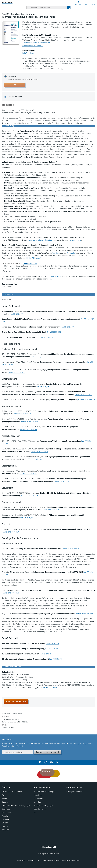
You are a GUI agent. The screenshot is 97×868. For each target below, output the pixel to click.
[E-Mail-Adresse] (17, 752)
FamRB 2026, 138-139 (87, 400)
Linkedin (5, 823)
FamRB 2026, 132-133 (39, 357)
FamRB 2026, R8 (56, 659)
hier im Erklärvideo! (33, 258)
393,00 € (23, 78)
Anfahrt (5, 799)
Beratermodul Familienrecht (33, 45)
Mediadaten (6, 812)
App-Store (56, 253)
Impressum (21, 861)
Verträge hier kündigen (75, 792)
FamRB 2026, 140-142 (29, 422)
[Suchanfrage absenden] (69, 8)
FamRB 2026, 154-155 (29, 518)
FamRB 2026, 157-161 (72, 549)
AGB (39, 861)
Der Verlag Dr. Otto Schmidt (12, 792)
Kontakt (5, 816)
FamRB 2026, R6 (51, 649)
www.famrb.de (56, 276)
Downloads (38, 799)
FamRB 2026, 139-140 (23, 414)
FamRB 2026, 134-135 (16, 372)
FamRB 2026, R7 (46, 654)
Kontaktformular (75, 240)
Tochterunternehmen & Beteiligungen (16, 806)
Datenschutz (31, 861)
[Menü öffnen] (93, 2)
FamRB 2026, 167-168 (10, 593)
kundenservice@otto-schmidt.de (40, 240)
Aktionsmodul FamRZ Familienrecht (36, 43)
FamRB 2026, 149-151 (28, 474)
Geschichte (6, 809)
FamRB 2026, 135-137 (45, 387)
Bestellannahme (40, 809)
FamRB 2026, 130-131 (45, 337)
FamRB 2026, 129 (17, 314)
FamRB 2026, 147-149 (33, 459)
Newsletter (38, 795)
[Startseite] (49, 849)
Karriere (5, 802)
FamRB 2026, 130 (68, 327)
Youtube (5, 826)
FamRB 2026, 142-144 (29, 429)
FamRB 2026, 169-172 (84, 614)
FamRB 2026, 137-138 (83, 394)
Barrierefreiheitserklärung (51, 861)
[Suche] (47, 8)
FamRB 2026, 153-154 (50, 510)
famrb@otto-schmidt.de (52, 688)
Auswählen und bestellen (16, 701)
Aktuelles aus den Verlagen (44, 792)
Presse (4, 795)
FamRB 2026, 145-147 (39, 451)
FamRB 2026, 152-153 (30, 496)
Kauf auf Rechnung (15, 97)
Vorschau (38, 802)
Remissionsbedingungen (43, 806)
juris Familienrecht (29, 53)
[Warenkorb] (78, 3)
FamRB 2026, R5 (52, 643)
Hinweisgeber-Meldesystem (71, 861)
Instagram (6, 830)
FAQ (36, 812)
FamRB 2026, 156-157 (10, 532)
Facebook (5, 819)
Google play (71, 253)
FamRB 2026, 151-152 (62, 481)
